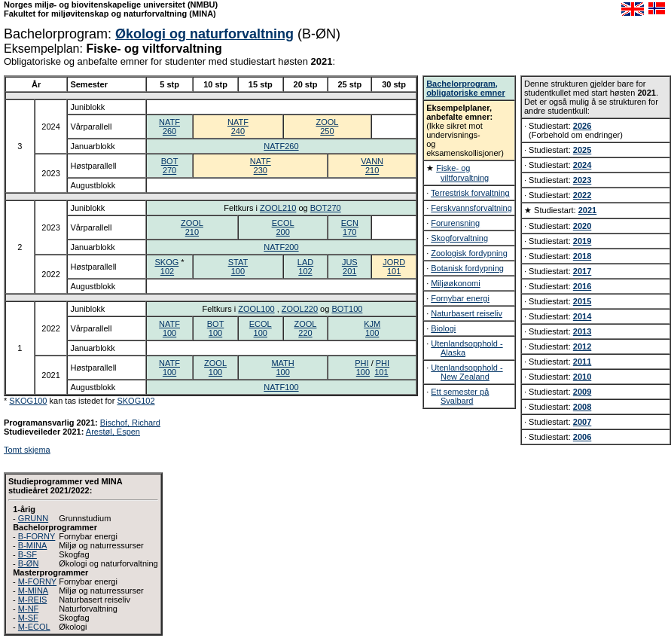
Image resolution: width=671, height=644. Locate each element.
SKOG (166, 262)
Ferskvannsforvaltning (471, 208)
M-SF (28, 618)
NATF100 (169, 328)
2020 (582, 226)
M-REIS (33, 600)
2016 (582, 286)
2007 (582, 422)
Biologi (443, 328)
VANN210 (372, 166)
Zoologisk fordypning (469, 253)
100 (363, 372)
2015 (582, 301)
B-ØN (29, 563)
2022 (582, 195)
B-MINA (33, 545)
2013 (582, 331)
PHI (361, 363)
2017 (582, 271)
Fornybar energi (460, 298)
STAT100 (238, 267)
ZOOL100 (256, 309)
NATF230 (261, 166)
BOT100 (347, 309)
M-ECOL (34, 627)
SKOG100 (28, 401)
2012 (582, 346)
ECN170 (350, 227)
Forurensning (455, 223)
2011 (582, 362)
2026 (582, 126)
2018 (582, 256)
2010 (582, 377)
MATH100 (282, 368)
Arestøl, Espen (113, 432)
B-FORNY (37, 536)
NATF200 (281, 247)
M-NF (29, 609)
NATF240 (238, 127)
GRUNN (33, 518)
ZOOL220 (300, 309)
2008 (582, 407)
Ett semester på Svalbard (460, 396)
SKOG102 (136, 401)
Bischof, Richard (130, 423)
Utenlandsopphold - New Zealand (467, 372)
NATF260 (169, 127)
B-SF (27, 554)
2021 (587, 210)
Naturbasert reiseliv (467, 313)
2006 (582, 437)
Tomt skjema (27, 450)
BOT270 (170, 166)
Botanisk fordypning (467, 268)
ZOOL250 (327, 127)
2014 (582, 316)
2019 (582, 241)
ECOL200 (283, 227)
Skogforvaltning (459, 238)
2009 (582, 392)
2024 (582, 165)
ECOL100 (261, 328)
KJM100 (372, 328)
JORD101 (394, 267)
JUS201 (350, 267)
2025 (582, 150)
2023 (582, 180)
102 (167, 271)
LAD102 (305, 267)
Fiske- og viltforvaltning (462, 173)
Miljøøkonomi (455, 283)
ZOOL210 (278, 208)
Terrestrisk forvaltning (470, 193)
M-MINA (33, 591)
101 (381, 372)
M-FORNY (37, 581)
